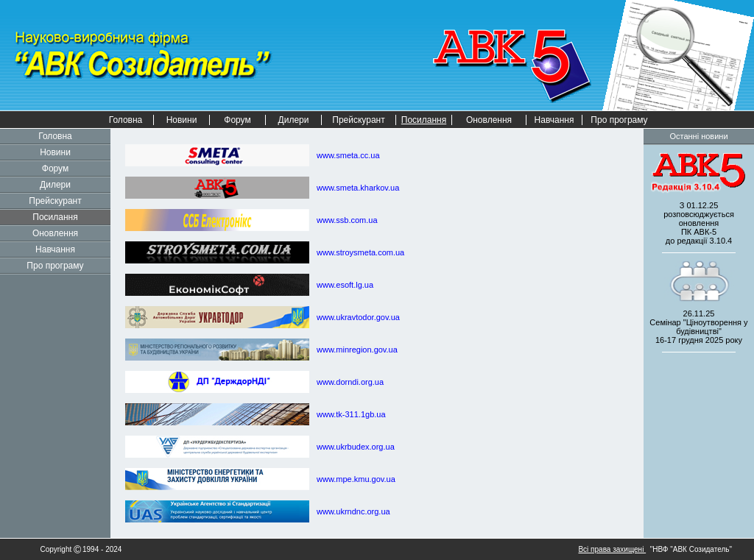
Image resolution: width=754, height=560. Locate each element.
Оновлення (489, 120)
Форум (237, 120)
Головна (126, 120)
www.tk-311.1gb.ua (351, 414)
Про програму (619, 120)
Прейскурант (358, 120)
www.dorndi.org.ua (350, 382)
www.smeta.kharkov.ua (358, 188)
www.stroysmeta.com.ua (360, 252)
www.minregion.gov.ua (357, 350)
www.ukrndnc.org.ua (353, 511)
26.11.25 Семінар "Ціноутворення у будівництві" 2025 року (698, 327)
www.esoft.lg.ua (345, 285)
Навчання (554, 120)
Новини (182, 120)
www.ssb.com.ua (347, 220)
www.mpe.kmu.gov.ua (356, 479)
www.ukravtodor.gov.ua (358, 317)
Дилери (294, 120)
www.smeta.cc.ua (348, 155)
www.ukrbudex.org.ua (356, 447)
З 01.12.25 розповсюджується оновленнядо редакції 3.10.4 (699, 223)
